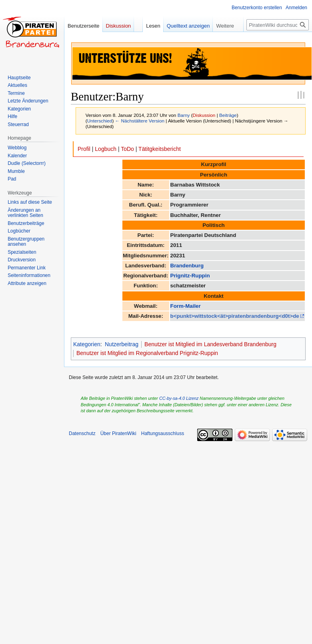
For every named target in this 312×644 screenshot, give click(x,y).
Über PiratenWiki (118, 433)
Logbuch (106, 149)
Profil (84, 149)
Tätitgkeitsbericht (160, 149)
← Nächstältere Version (140, 121)
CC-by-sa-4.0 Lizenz (179, 398)
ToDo (127, 149)
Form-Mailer (186, 306)
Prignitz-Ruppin (190, 276)
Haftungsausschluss (163, 433)
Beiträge (228, 115)
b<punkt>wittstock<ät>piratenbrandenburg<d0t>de (235, 316)
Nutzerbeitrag (122, 344)
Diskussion (204, 115)
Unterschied (100, 121)
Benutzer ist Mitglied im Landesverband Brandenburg (210, 344)
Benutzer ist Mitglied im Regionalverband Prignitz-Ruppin (147, 353)
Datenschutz (82, 433)
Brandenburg (187, 266)
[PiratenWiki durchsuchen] (278, 25)
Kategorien (87, 344)
